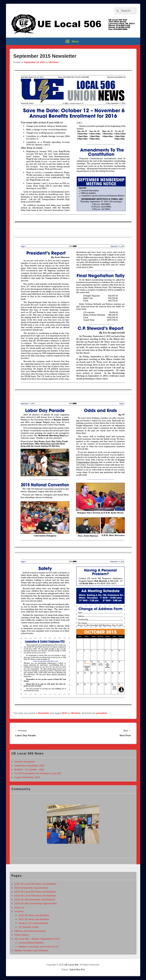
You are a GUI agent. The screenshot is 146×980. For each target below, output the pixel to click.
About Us (19, 908)
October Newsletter (25, 762)
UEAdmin (54, 62)
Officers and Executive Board (30, 931)
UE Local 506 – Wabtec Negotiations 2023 (37, 939)
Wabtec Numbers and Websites (31, 951)
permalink (102, 713)
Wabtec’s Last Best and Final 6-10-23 (39, 947)
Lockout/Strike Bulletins (31, 943)
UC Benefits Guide (29, 927)
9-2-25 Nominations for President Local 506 (38, 773)
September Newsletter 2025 (29, 766)
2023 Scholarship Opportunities (31, 888)
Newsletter (44, 713)
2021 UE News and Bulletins (34, 919)
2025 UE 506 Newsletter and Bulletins (35, 900)
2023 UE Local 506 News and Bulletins (35, 892)
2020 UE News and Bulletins (34, 915)
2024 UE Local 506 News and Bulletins (35, 896)
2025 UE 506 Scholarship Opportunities (36, 903)
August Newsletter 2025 (27, 777)
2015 (64, 713)
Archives (19, 911)
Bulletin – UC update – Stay (29, 769)
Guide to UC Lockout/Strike (33, 923)
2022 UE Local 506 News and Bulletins (35, 884)
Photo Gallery (22, 935)
